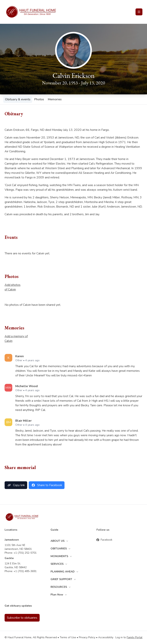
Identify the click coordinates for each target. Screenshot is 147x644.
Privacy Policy (87, 637)
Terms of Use (68, 637)
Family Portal (135, 637)
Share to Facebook (47, 485)
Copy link (16, 485)
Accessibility (106, 637)
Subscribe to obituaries (22, 618)
